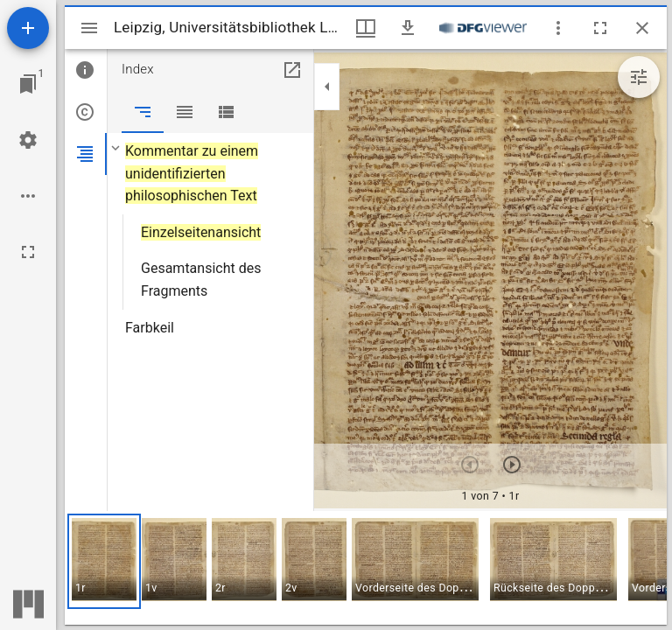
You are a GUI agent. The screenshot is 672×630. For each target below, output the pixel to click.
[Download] (408, 28)
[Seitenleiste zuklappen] (327, 87)
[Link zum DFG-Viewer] (483, 28)
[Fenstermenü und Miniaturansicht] (366, 28)
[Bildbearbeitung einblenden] (639, 77)
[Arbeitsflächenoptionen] (28, 196)
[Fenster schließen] (642, 28)
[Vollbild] (28, 252)
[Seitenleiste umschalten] (89, 28)
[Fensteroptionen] (558, 28)
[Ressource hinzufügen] (28, 28)
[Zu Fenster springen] (28, 84)
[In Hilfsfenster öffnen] (292, 70)
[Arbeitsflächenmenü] (28, 140)
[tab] (86, 70)
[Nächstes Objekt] (512, 465)
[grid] (366, 568)
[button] (104, 561)
